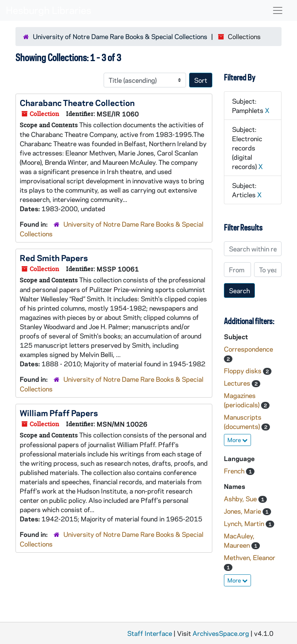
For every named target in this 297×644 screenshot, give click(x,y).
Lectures (238, 383)
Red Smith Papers (54, 258)
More (237, 440)
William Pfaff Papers (59, 413)
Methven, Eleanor (250, 557)
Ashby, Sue (241, 499)
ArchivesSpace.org (221, 633)
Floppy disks (243, 371)
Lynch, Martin (245, 523)
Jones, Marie (243, 511)
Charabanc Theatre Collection (77, 102)
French (235, 471)
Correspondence (248, 349)
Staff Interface (150, 633)
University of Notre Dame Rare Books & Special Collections (120, 36)
